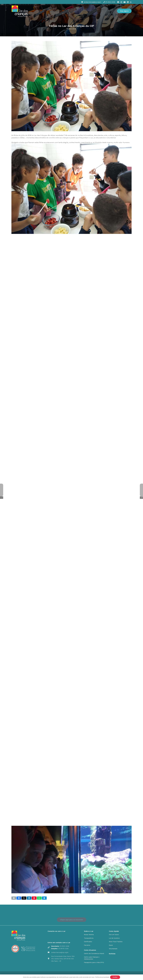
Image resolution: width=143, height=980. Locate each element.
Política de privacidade (102, 977)
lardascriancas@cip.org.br (60, 952)
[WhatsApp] (131, 2)
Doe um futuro (114, 935)
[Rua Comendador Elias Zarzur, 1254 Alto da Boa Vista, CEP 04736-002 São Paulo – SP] (49, 959)
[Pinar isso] (34, 898)
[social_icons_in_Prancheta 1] (65, 936)
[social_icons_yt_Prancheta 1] (60, 936)
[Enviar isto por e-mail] (14, 898)
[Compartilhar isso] (19, 898)
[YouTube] (125, 2)
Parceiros (87, 945)
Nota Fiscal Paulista (116, 942)
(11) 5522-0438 (64, 946)
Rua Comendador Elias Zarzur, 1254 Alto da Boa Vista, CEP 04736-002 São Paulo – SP (63, 959)
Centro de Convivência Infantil (94, 953)
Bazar (111, 945)
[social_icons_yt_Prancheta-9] (70, 936)
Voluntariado (113, 949)
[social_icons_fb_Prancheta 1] (55, 936)
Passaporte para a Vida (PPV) (94, 962)
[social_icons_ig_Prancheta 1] (50, 936)
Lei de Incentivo (114, 938)
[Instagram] (121, 2)
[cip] (20, 11)
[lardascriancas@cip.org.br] (49, 952)
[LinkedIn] (128, 2)
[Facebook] (118, 2)
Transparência (89, 938)
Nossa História (89, 935)
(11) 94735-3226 (63, 949)
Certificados (88, 942)
